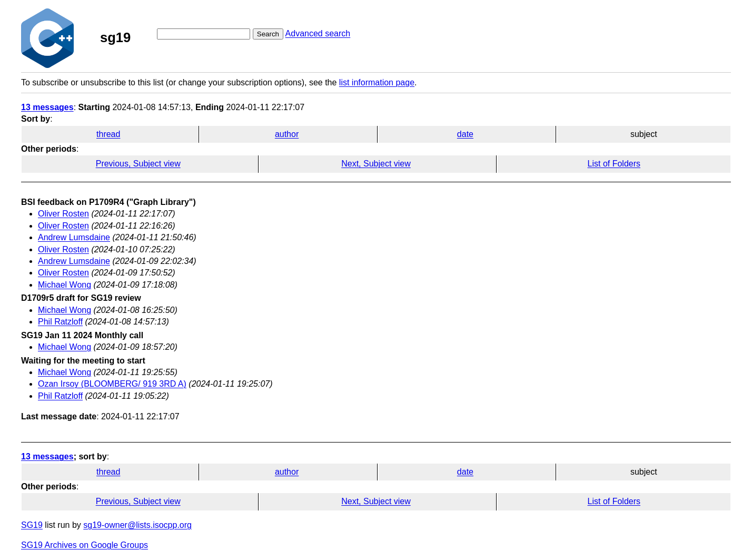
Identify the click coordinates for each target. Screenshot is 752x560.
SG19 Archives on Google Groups (85, 545)
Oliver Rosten (63, 214)
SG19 (32, 525)
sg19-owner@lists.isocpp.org (137, 525)
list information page (377, 82)
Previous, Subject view (138, 164)
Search (268, 34)
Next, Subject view (376, 164)
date (465, 134)
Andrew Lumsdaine (74, 237)
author (287, 134)
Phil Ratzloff (60, 322)
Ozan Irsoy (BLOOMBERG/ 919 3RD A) (112, 384)
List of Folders (614, 164)
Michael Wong (65, 285)
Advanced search (318, 33)
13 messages (47, 107)
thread (108, 134)
